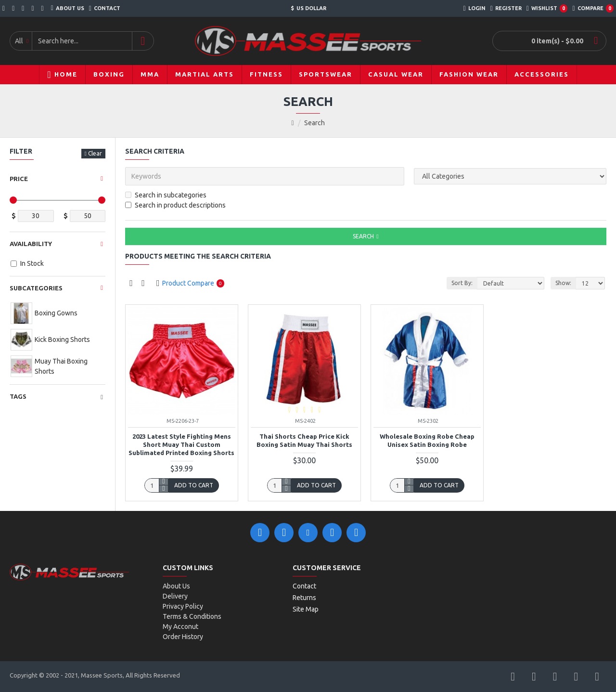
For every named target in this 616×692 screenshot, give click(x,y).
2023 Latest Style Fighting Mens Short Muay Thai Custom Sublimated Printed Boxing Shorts (181, 444)
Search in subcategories (166, 195)
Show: (563, 283)
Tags (18, 396)
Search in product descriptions (175, 205)
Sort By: (462, 283)
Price (19, 179)
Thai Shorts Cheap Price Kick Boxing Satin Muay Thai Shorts (304, 440)
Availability (31, 244)
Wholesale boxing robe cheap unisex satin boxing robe (427, 440)
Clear (95, 153)
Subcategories (36, 288)
